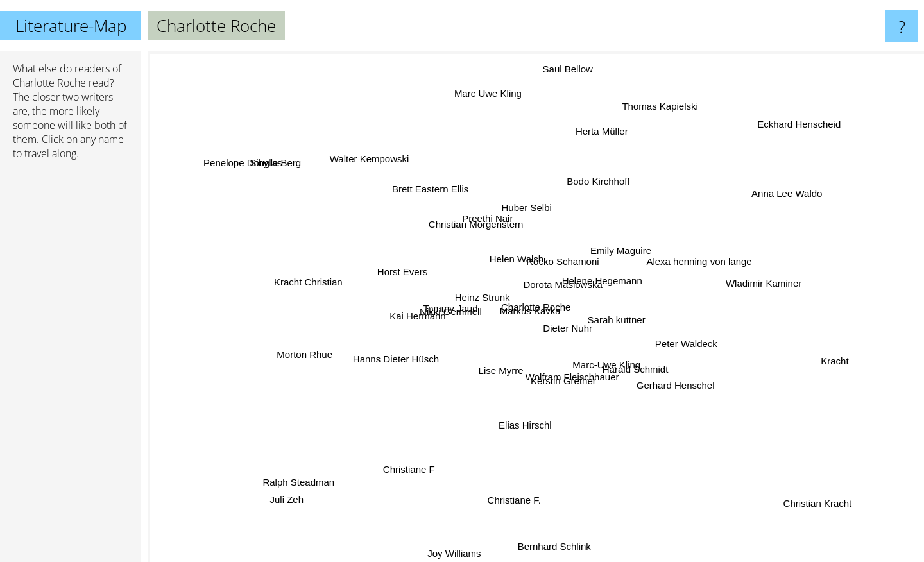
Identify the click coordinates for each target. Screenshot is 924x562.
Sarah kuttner (641, 331)
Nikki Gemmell (460, 310)
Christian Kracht (811, 505)
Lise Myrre (504, 363)
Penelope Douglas (272, 176)
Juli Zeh (287, 503)
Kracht (807, 354)
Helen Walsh (518, 262)
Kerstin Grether (547, 378)
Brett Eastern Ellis (441, 201)
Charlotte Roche (49, 83)
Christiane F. (528, 487)
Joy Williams (454, 553)
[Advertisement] (71, 366)
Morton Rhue (314, 345)
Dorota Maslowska (563, 286)
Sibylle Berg (274, 159)
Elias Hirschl (523, 426)
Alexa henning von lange (696, 257)
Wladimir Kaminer (777, 280)
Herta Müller (601, 137)
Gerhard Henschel (670, 383)
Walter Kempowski (373, 164)
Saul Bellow (565, 89)
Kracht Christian (328, 285)
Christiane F (420, 462)
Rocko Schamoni (556, 234)
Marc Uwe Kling (494, 98)
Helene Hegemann (601, 276)
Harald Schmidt (628, 363)
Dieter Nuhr (564, 328)
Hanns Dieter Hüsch (409, 354)
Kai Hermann (426, 307)
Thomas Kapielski (654, 111)
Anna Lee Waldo (782, 200)
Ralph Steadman (293, 480)
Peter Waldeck (686, 336)
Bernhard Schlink (560, 536)
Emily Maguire (610, 254)
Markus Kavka (525, 307)
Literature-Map (71, 26)
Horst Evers (375, 272)
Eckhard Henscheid (781, 138)
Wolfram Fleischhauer (566, 367)
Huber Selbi (530, 217)
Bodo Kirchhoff (594, 186)
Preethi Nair (488, 228)
